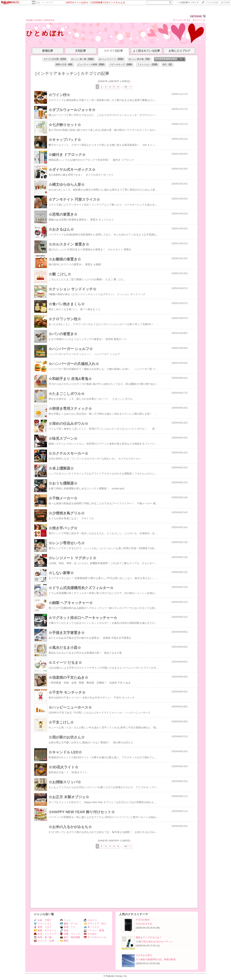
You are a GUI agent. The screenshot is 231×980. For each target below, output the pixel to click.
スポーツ (90, 920)
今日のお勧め (143, 920)
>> (188, 3)
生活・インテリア (44, 3)
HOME (30, 20)
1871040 (196, 16)
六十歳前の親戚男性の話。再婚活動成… (157, 959)
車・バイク (91, 927)
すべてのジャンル (95, 937)
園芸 (64, 941)
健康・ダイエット (45, 930)
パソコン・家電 (94, 930)
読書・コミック (70, 934)
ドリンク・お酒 (44, 941)
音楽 (64, 930)
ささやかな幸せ (144, 955)
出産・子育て (43, 920)
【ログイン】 (199, 20)
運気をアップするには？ (149, 937)
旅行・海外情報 (70, 937)
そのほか (90, 934)
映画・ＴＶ (68, 927)
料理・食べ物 (43, 937)
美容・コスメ (43, 927)
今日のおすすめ (144, 924)
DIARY (39, 20)
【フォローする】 (182, 20)
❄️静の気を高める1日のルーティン (154, 942)
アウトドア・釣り (95, 924)
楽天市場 (225, 3)
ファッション (43, 924)
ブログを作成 (212, 3)
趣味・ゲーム (69, 924)
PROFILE (50, 20)
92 (126, 87)
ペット (65, 920)
